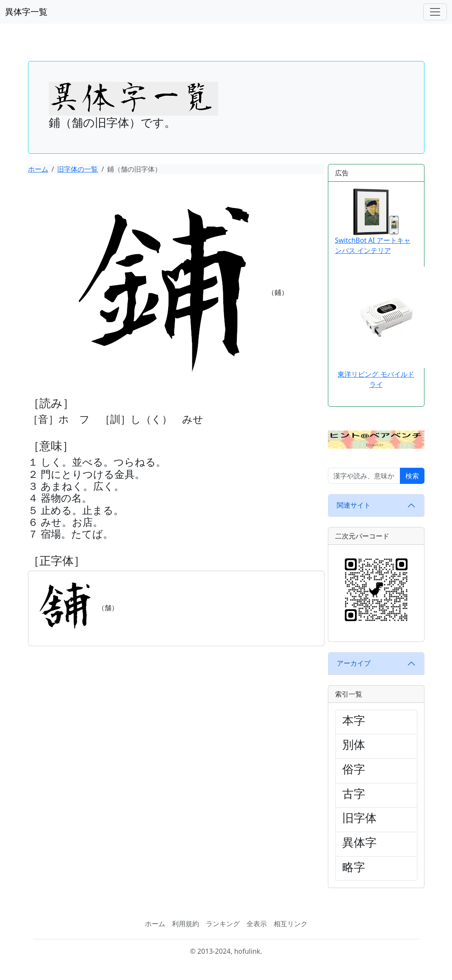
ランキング (223, 924)
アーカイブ (354, 663)
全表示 (257, 924)
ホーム (38, 169)
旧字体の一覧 (78, 169)
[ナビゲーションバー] (435, 12)
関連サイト (354, 505)
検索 (412, 476)
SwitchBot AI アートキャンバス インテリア (373, 222)
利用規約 (186, 924)
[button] (376, 439)
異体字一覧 (26, 12)
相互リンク (291, 924)
